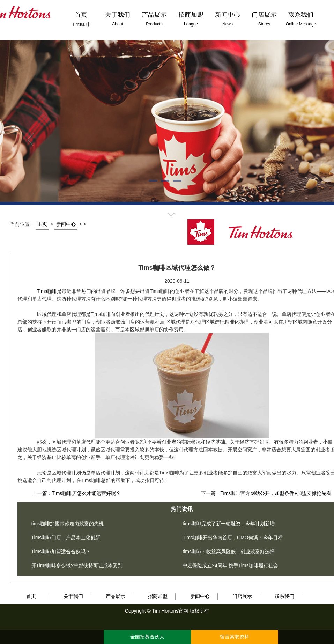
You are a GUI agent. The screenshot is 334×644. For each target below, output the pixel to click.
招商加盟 (158, 596)
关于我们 (73, 596)
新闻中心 (66, 224)
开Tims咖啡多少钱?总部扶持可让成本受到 (77, 565)
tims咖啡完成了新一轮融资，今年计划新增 (229, 524)
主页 (42, 224)
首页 (31, 596)
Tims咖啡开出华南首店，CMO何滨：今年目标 (232, 538)
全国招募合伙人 (147, 637)
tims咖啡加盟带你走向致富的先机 (68, 524)
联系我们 (284, 596)
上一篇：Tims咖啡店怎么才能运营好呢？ (77, 493)
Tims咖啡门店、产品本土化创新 (66, 538)
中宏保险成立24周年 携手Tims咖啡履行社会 (230, 565)
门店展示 (242, 596)
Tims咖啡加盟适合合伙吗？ (61, 552)
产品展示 (116, 596)
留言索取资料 (235, 637)
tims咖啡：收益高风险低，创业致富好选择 (229, 552)
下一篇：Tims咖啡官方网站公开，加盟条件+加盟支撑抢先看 (266, 493)
